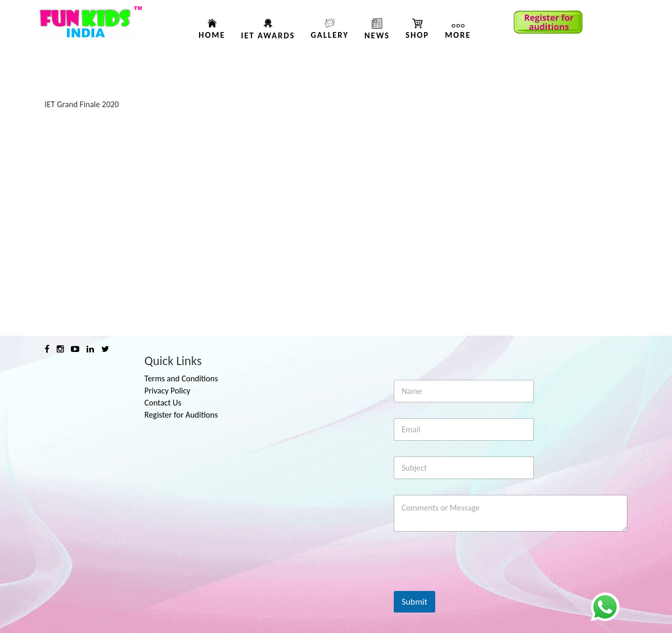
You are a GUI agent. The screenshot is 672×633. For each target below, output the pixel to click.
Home (212, 35)
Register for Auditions (181, 415)
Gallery (330, 35)
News (377, 35)
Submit (414, 602)
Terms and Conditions (181, 378)
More (458, 35)
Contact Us (163, 403)
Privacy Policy (167, 391)
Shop (417, 35)
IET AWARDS (268, 35)
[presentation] (474, 584)
